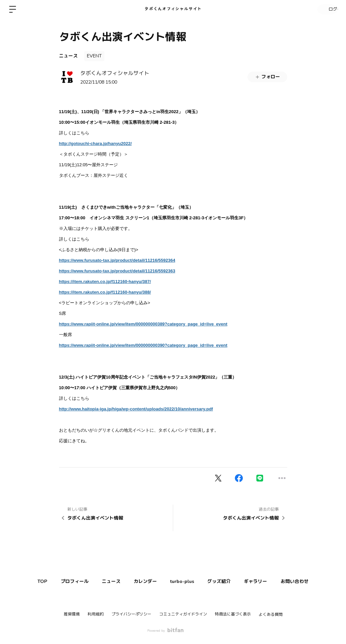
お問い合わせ (306, 581)
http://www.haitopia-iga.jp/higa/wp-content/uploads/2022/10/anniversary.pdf (136, 409)
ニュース (68, 56)
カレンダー (144, 581)
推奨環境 (72, 614)
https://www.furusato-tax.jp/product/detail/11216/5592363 (117, 271)
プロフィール (66, 581)
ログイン (326, 9)
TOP (31, 581)
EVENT (94, 56)
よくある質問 (271, 614)
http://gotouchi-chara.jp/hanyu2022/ (96, 143)
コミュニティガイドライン (183, 614)
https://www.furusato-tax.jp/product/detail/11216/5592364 (117, 260)
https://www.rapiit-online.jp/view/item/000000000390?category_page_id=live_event (143, 345)
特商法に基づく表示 (233, 614)
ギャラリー (264, 581)
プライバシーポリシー (131, 614)
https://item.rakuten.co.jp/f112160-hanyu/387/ (105, 282)
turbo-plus (184, 581)
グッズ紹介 (224, 581)
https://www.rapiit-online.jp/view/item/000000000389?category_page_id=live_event (143, 324)
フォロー (267, 77)
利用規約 (96, 614)
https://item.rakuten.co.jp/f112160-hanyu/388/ (105, 292)
